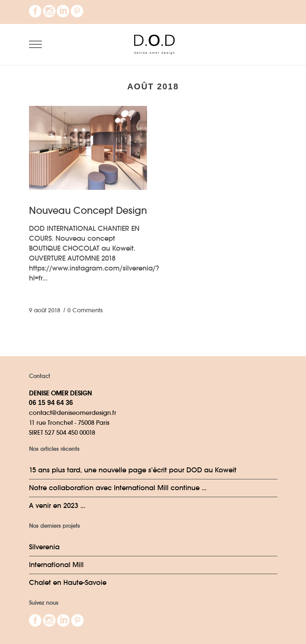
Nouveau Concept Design (88, 211)
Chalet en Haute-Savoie (68, 583)
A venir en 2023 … (57, 506)
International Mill (56, 565)
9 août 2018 (45, 310)
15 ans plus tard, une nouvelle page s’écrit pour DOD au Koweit (133, 470)
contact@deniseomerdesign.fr (73, 413)
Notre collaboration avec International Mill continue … (118, 488)
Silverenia (44, 547)
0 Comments (85, 310)
